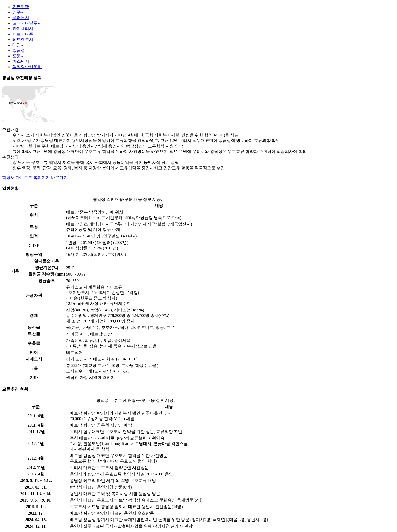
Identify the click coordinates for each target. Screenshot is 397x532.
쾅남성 (19, 50)
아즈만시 (21, 61)
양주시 (19, 12)
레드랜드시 (23, 39)
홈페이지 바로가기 (50, 177)
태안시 (19, 45)
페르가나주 (23, 34)
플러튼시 (21, 18)
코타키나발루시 (27, 23)
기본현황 (21, 7)
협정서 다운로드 (17, 177)
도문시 (19, 56)
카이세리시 (23, 29)
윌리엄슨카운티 (27, 67)
